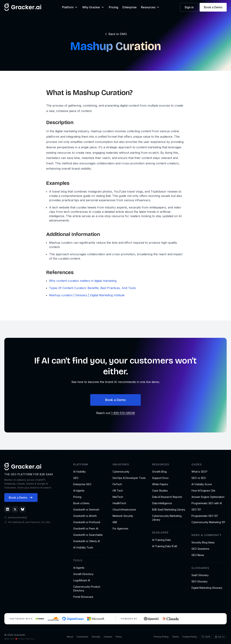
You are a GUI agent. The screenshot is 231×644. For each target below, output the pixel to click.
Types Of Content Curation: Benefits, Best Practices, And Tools (92, 288)
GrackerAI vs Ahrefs (85, 516)
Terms (175, 637)
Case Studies (160, 491)
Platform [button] (70, 7)
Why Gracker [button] (93, 7)
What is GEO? (199, 472)
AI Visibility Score (202, 484)
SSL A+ (220, 637)
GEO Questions (200, 549)
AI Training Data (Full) (165, 546)
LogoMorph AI (82, 580)
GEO (76, 478)
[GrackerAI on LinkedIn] (7, 509)
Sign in (189, 7)
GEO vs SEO (199, 478)
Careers (108, 637)
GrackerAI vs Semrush (86, 510)
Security (96, 637)
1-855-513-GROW (123, 413)
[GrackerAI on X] (15, 509)
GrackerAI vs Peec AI (86, 528)
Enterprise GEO (82, 484)
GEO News (198, 555)
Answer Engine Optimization (208, 497)
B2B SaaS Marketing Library (169, 510)
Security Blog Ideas (203, 542)
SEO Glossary (200, 581)
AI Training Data (161, 540)
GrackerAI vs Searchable (88, 535)
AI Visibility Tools (83, 547)
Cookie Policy (190, 637)
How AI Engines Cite (203, 491)
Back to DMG (115, 34)
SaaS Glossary (200, 575)
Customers (82, 637)
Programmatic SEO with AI (207, 503)
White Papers (160, 484)
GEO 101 (196, 510)
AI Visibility (79, 472)
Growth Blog (159, 472)
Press (119, 637)
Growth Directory (83, 574)
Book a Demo (213, 7)
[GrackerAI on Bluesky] (23, 509)
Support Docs (160, 478)
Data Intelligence (162, 503)
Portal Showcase (83, 597)
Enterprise (130, 7)
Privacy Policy (161, 637)
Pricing (114, 7)
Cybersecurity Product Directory (87, 589)
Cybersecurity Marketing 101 (208, 522)
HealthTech (119, 503)
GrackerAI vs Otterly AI (87, 541)
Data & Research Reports (167, 497)
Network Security (123, 516)
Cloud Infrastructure (124, 510)
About (70, 637)
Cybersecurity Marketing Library (167, 518)
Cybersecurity (121, 472)
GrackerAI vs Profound (87, 522)
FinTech (117, 484)
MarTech (118, 497)
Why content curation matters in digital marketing (83, 281)
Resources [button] (150, 7)
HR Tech (118, 491)
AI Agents (79, 491)
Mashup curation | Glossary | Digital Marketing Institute (87, 295)
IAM (115, 522)
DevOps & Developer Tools (129, 478)
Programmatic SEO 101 (205, 516)
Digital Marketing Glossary (207, 588)
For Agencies (120, 528)
